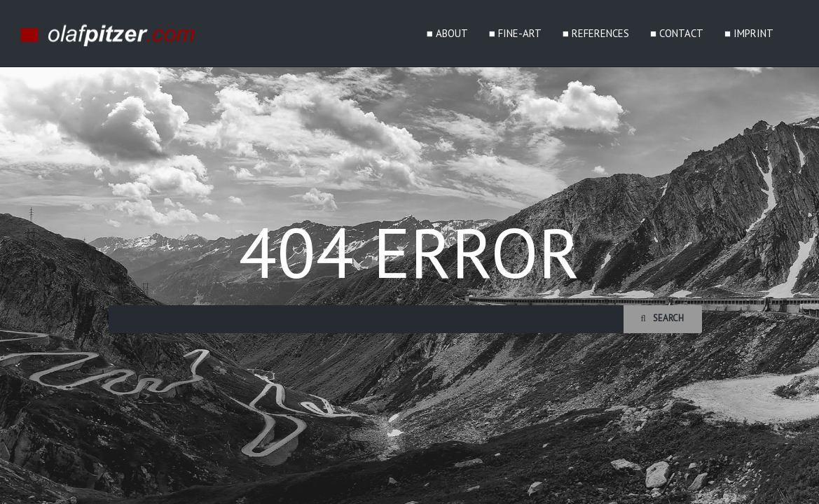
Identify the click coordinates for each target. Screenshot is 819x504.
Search (662, 318)
